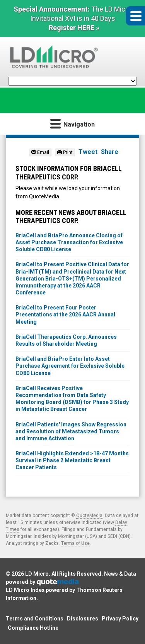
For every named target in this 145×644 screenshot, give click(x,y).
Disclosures (83, 619)
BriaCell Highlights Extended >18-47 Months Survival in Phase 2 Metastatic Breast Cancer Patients (72, 460)
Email (40, 152)
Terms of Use (75, 543)
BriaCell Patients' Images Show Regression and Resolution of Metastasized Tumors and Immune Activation (71, 431)
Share (110, 152)
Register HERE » (74, 28)
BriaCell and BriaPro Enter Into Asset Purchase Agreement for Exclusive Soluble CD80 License (70, 366)
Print (65, 152)
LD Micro (37, 574)
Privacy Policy (120, 619)
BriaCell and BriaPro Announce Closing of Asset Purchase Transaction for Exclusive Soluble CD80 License (69, 242)
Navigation (72, 123)
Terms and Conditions (35, 619)
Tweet (88, 152)
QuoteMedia (89, 516)
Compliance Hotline (33, 628)
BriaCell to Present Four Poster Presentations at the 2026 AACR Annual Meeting (65, 314)
